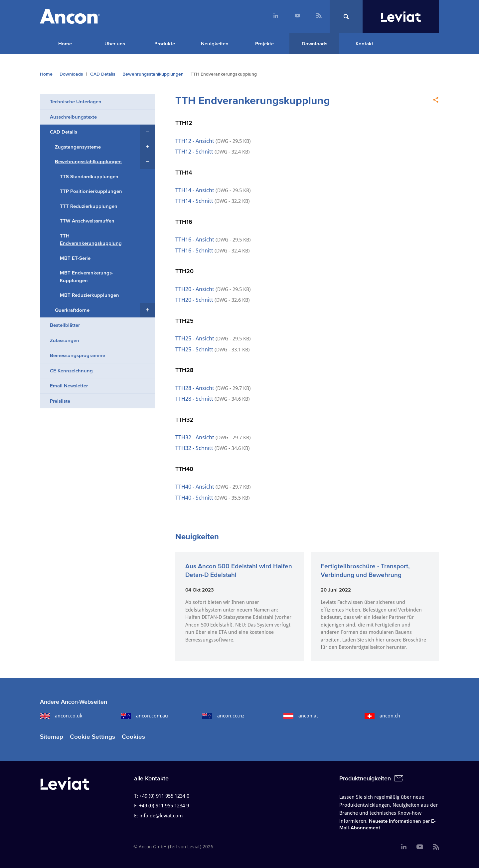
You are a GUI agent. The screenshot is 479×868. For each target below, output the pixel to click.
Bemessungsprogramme (78, 355)
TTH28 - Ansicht (195, 388)
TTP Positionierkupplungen (91, 191)
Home (65, 43)
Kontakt (364, 43)
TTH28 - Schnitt (195, 399)
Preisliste (60, 401)
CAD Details (103, 74)
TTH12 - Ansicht (195, 141)
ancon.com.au (145, 716)
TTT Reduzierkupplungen (89, 206)
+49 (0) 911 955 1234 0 (164, 796)
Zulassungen (65, 340)
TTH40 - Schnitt (194, 498)
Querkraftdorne (72, 310)
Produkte (165, 43)
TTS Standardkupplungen (89, 176)
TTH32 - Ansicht (195, 437)
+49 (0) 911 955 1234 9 (164, 806)
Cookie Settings (92, 737)
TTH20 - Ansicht (195, 289)
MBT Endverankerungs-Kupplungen (87, 276)
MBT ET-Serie (75, 258)
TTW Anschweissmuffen (87, 221)
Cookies (133, 737)
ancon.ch (382, 716)
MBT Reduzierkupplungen (89, 295)
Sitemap (52, 737)
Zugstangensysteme (78, 147)
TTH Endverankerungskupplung (91, 239)
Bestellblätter (65, 325)
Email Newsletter (69, 386)
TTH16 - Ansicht (195, 239)
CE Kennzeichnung (71, 371)
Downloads (315, 43)
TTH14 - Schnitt (194, 201)
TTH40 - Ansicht (195, 487)
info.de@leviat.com (161, 816)
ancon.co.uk (61, 716)
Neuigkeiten (215, 43)
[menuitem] (276, 16)
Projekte (264, 43)
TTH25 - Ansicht (195, 338)
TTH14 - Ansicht (195, 190)
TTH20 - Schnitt (194, 300)
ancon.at (301, 716)
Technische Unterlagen (76, 101)
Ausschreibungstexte (73, 117)
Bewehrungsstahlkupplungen (153, 74)
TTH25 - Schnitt (194, 349)
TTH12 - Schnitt (194, 152)
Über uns (115, 43)
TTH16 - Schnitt (195, 250)
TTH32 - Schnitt (194, 448)
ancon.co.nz (223, 716)
